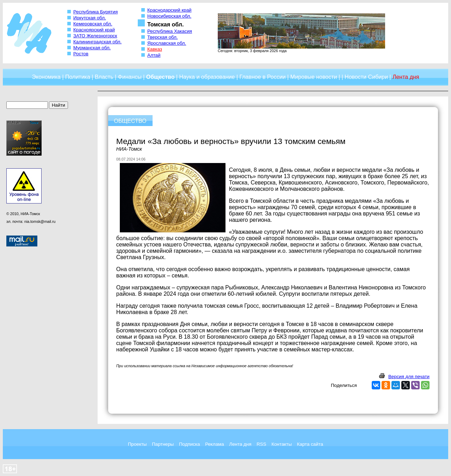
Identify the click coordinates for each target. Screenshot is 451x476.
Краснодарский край (169, 10)
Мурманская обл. (92, 48)
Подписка (189, 444)
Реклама (214, 444)
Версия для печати (409, 377)
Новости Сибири (366, 77)
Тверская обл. (162, 37)
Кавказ (155, 49)
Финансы (130, 77)
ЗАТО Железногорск (95, 36)
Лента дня (240, 444)
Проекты (137, 444)
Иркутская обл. (90, 18)
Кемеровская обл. (93, 24)
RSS (261, 444)
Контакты (282, 444)
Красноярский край (94, 30)
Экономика (46, 77)
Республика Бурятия (95, 12)
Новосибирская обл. (169, 16)
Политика (78, 77)
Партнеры (163, 444)
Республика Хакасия (170, 31)
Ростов (81, 54)
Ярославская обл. (167, 43)
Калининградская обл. (97, 42)
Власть (104, 77)
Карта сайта (310, 444)
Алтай (154, 55)
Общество (160, 77)
